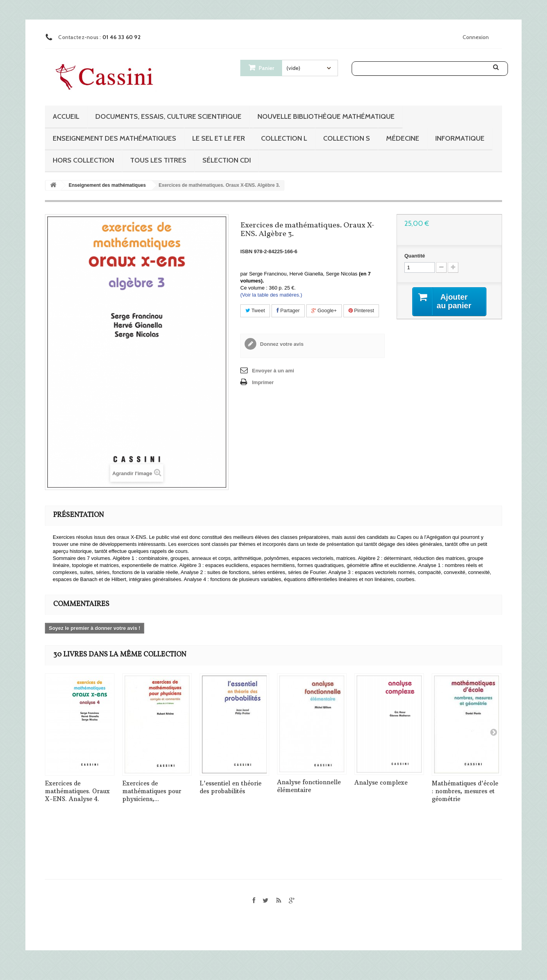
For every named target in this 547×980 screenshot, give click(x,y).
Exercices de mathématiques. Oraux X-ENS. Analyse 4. (77, 791)
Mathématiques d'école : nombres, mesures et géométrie (465, 791)
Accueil (66, 116)
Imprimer (263, 382)
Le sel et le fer (219, 138)
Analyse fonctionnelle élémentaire (309, 786)
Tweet (255, 310)
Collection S (347, 138)
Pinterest (361, 310)
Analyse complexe (381, 782)
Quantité (415, 256)
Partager (288, 310)
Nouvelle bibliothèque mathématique (326, 116)
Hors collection (83, 160)
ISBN (246, 251)
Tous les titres (158, 160)
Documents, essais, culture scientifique (168, 116)
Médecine (403, 138)
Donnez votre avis (281, 344)
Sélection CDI (227, 160)
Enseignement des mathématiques (114, 138)
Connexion (476, 37)
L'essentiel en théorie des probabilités (231, 787)
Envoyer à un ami (273, 371)
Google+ (324, 310)
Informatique (460, 138)
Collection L (284, 138)
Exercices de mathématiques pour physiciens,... (152, 791)
